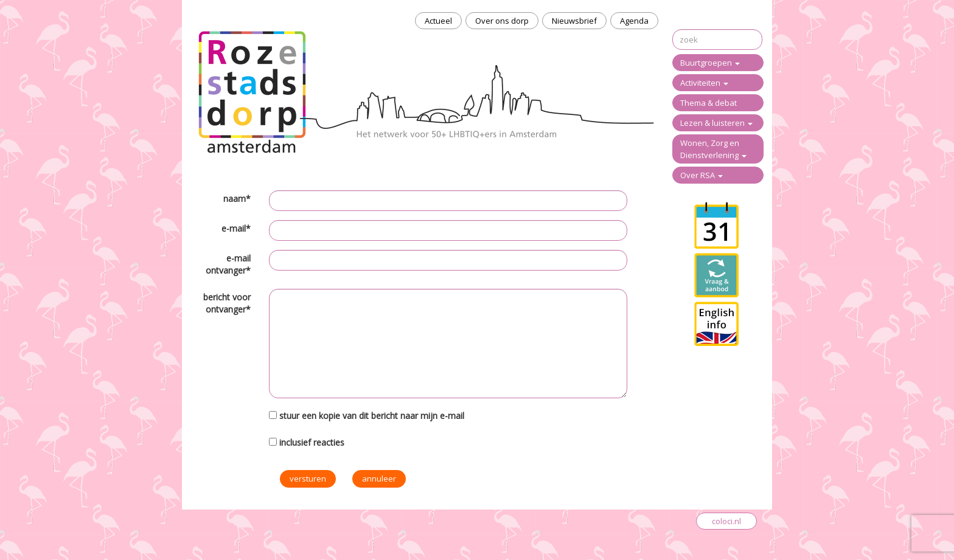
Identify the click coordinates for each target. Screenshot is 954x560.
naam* (237, 199)
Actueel (438, 21)
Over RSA (702, 175)
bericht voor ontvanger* (227, 303)
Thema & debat (709, 103)
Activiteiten (704, 83)
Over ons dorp (502, 21)
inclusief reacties (312, 442)
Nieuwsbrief (574, 21)
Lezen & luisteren (716, 123)
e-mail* (236, 228)
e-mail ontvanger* (228, 264)
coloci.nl (726, 521)
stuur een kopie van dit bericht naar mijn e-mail (372, 416)
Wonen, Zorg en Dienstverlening (713, 149)
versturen (308, 479)
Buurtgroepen (710, 63)
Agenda (634, 21)
